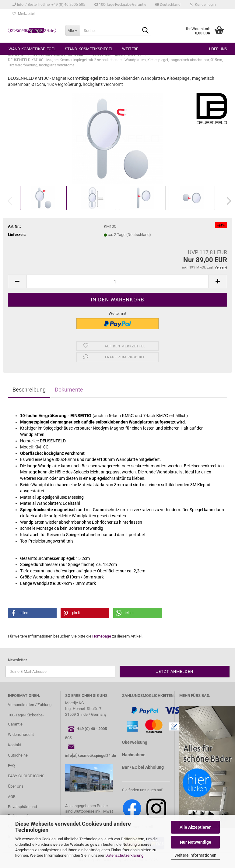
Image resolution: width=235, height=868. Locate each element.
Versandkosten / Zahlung (30, 705)
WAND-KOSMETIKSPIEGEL (32, 49)
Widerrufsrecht (21, 734)
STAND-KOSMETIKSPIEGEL (89, 49)
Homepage (102, 636)
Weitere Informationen (195, 855)
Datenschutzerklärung (124, 855)
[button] (168, 5)
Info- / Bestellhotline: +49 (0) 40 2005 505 (49, 5)
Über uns (218, 49)
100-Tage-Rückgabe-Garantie (120, 5)
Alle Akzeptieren (196, 827)
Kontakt (15, 745)
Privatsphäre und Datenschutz (22, 811)
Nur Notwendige (196, 842)
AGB (12, 797)
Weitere (130, 49)
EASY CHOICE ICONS (26, 776)
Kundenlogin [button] (203, 5)
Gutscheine (18, 755)
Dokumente (69, 390)
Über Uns (16, 786)
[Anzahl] (118, 281)
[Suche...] (72, 30)
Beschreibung (29, 390)
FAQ (11, 766)
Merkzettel (24, 14)
